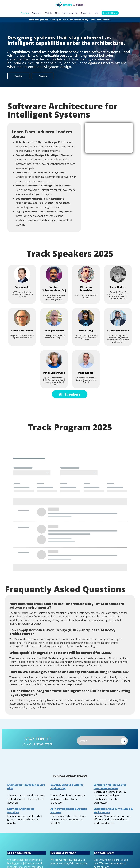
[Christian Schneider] (86, 274)
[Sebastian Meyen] (22, 318)
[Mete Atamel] (86, 360)
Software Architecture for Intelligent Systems (110, 787)
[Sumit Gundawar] (118, 318)
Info (96, 13)
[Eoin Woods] (22, 274)
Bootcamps (37, 13)
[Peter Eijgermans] (54, 360)
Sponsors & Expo (70, 13)
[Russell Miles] (118, 274)
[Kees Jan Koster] (54, 318)
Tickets (49, 13)
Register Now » (110, 13)
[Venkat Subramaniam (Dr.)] (54, 274)
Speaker (18, 76)
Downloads (86, 13)
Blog (57, 13)
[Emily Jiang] (86, 318)
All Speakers (70, 394)
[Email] (102, 741)
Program (25, 13)
